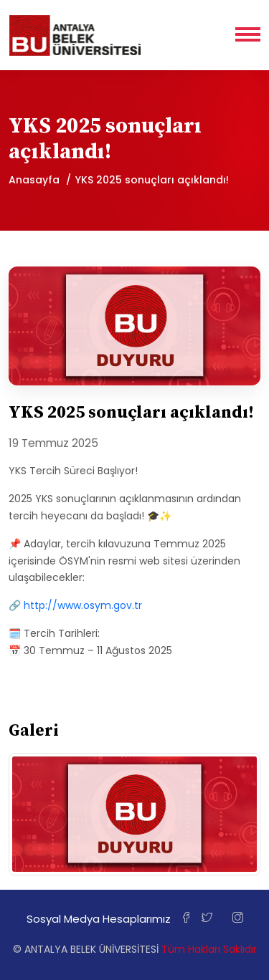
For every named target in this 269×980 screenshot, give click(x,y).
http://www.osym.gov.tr (83, 605)
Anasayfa (34, 180)
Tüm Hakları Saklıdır (209, 949)
